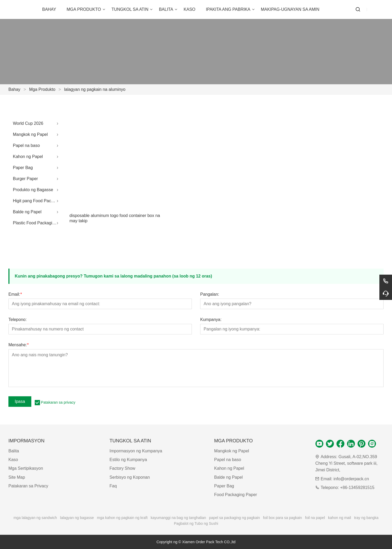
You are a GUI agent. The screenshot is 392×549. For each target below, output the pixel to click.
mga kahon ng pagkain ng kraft (122, 518)
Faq (113, 486)
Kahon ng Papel (28, 157)
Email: (15, 294)
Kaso (13, 460)
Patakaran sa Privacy (28, 486)
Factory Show (122, 468)
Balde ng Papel (27, 212)
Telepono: (17, 320)
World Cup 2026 (28, 123)
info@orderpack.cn (351, 479)
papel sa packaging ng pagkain (235, 518)
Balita (14, 451)
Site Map (17, 477)
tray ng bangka (366, 518)
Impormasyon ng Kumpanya (136, 451)
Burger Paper (25, 179)
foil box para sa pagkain (283, 518)
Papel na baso (26, 145)
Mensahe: (19, 345)
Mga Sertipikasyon (26, 468)
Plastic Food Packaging (35, 223)
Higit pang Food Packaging (37, 201)
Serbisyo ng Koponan (130, 477)
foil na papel (315, 518)
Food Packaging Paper (236, 495)
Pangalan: (210, 294)
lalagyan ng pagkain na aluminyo (95, 89)
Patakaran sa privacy (58, 402)
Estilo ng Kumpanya (128, 460)
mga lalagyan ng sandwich (35, 518)
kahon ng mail (340, 518)
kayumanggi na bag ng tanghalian (178, 518)
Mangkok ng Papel (30, 134)
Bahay (14, 89)
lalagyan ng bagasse (77, 518)
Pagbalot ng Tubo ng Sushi (196, 523)
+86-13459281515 (357, 488)
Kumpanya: (211, 320)
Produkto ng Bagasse (33, 190)
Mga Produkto (42, 89)
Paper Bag (23, 168)
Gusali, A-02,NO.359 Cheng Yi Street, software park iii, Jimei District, (346, 463)
